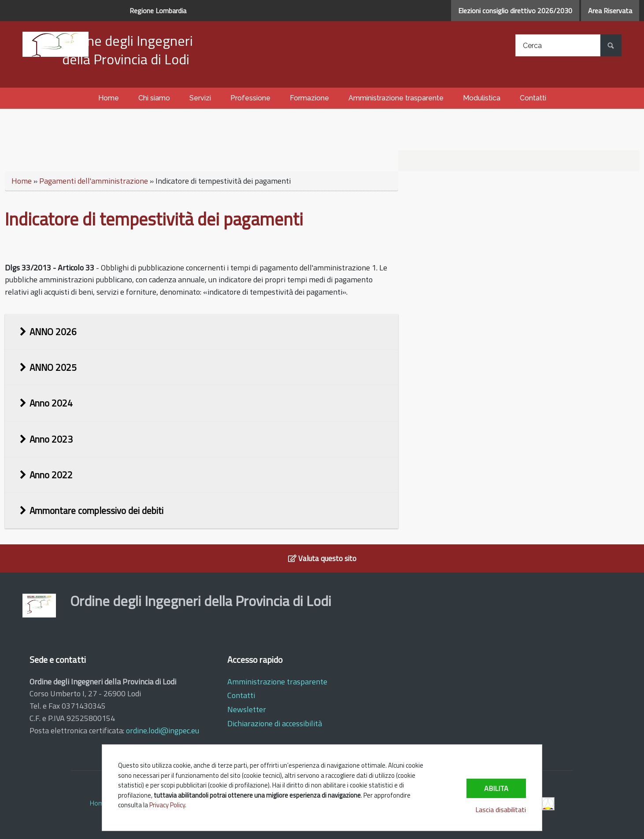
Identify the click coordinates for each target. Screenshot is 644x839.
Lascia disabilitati (501, 809)
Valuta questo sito (322, 558)
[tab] (202, 332)
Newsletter (247, 709)
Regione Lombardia (158, 11)
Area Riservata (610, 11)
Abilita (496, 788)
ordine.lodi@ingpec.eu (163, 730)
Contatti (241, 695)
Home (22, 181)
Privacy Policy (167, 805)
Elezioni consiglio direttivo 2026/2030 (515, 11)
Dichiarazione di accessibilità (275, 723)
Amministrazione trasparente (277, 682)
